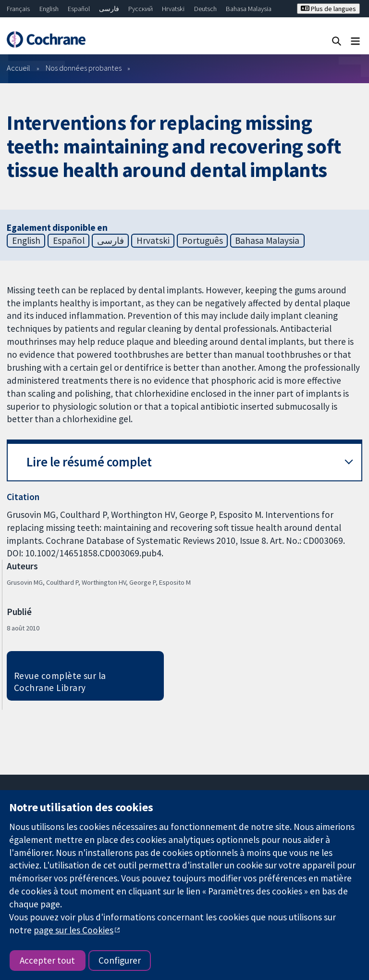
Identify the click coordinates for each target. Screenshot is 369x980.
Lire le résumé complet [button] (89, 462)
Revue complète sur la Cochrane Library (60, 682)
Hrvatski (173, 9)
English (49, 9)
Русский (141, 9)
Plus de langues (328, 9)
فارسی (109, 9)
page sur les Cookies (74, 930)
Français (18, 9)
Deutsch (205, 9)
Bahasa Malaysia (249, 9)
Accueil (18, 68)
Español (79, 9)
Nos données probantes (84, 68)
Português (203, 240)
